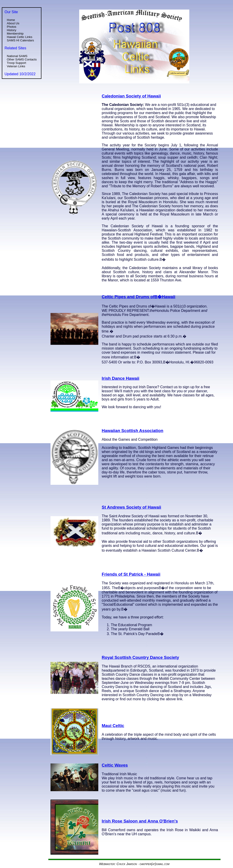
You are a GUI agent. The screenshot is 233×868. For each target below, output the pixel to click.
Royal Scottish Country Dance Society (140, 657)
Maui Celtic (113, 726)
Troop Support (16, 63)
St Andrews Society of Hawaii (131, 507)
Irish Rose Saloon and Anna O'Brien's (140, 821)
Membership (15, 34)
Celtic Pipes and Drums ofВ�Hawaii (139, 297)
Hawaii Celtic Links (20, 37)
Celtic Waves (115, 765)
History (11, 30)
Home (11, 20)
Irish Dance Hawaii (120, 378)
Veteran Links (16, 66)
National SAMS (17, 56)
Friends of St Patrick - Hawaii (131, 574)
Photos (12, 27)
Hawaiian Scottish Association (133, 431)
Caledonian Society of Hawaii (131, 96)
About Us (13, 23)
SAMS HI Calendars (20, 40)
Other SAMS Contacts (22, 59)
